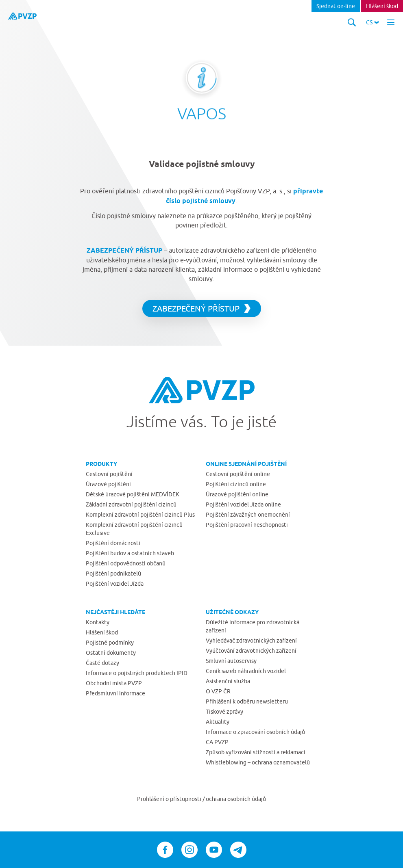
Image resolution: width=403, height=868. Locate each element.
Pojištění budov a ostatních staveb (130, 553)
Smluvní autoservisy (231, 661)
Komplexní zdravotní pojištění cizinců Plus (140, 515)
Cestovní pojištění (109, 474)
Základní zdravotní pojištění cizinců (131, 504)
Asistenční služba (228, 681)
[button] (372, 22)
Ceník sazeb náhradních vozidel (246, 671)
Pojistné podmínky (110, 643)
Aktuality (218, 722)
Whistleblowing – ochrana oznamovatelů (258, 762)
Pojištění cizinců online (236, 484)
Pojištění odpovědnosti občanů (126, 563)
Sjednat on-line (336, 6)
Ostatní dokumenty (111, 653)
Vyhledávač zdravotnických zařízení (251, 641)
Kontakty (98, 622)
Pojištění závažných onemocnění (248, 515)
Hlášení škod (382, 6)
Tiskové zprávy (224, 712)
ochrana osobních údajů (236, 799)
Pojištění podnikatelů (113, 574)
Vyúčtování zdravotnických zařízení (251, 651)
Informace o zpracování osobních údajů (255, 732)
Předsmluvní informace (115, 693)
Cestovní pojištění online (238, 474)
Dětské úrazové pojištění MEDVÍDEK (133, 494)
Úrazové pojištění (108, 484)
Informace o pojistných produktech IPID (137, 673)
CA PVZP (217, 742)
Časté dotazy (102, 663)
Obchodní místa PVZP (114, 683)
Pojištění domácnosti (113, 543)
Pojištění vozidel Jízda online (243, 504)
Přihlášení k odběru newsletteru (247, 701)
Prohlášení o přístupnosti (170, 799)
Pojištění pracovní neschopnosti (247, 525)
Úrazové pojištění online (237, 494)
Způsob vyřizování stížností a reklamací (256, 752)
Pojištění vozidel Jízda (115, 584)
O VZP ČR (218, 691)
